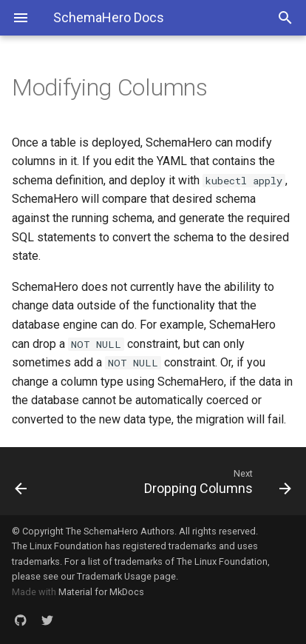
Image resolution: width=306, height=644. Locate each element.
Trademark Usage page (126, 576)
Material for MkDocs (101, 592)
